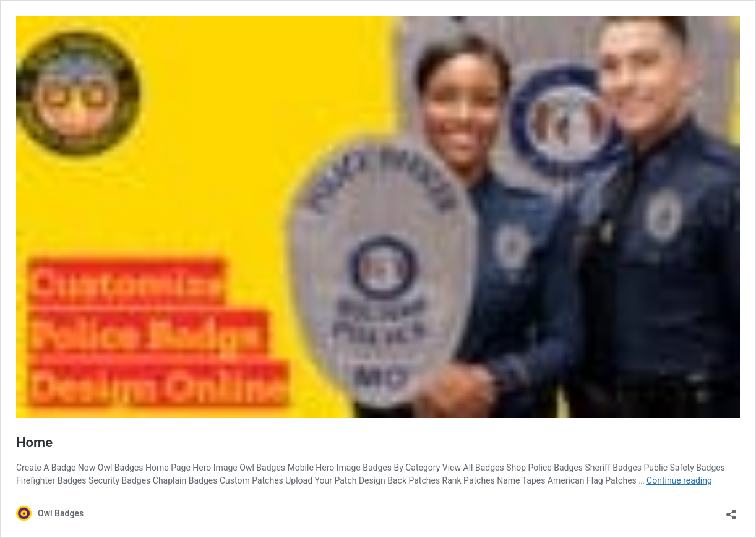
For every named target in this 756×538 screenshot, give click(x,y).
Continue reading (679, 480)
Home (34, 442)
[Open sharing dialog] (731, 510)
